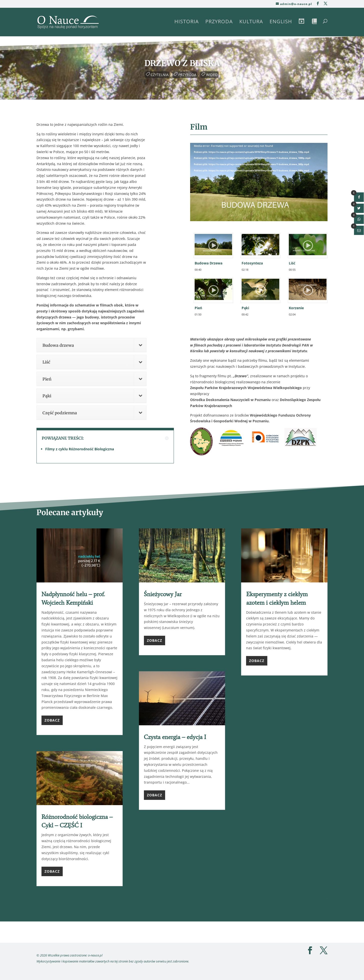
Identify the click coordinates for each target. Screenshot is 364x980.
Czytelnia (160, 75)
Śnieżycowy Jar (163, 594)
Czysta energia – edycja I (175, 737)
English (281, 22)
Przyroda (219, 22)
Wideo (212, 75)
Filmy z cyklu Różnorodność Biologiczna (80, 449)
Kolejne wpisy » (314, 897)
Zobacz (52, 720)
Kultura (251, 22)
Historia (187, 22)
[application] (259, 182)
